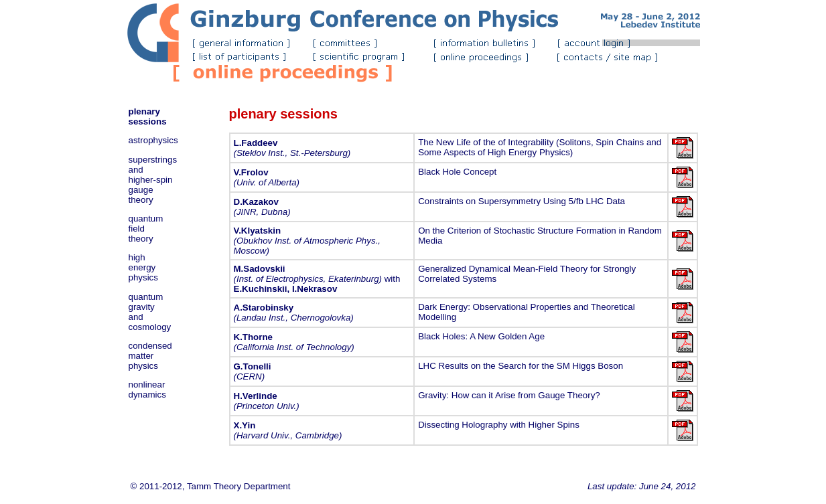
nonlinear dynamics (147, 390)
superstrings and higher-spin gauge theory (153, 180)
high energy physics (143, 267)
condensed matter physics (150, 356)
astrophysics (153, 140)
